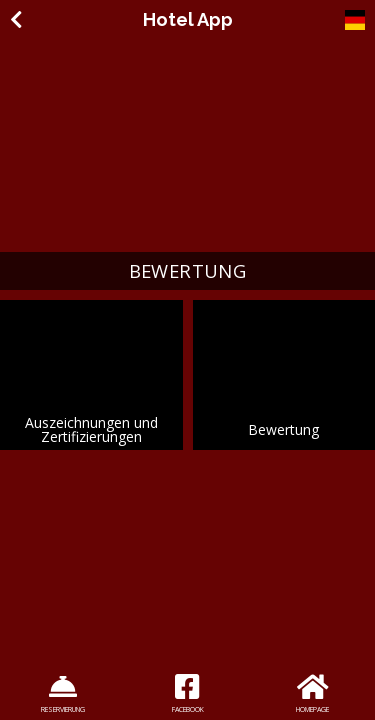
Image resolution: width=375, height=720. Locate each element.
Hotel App (188, 19)
